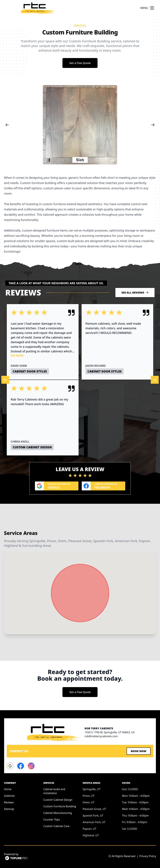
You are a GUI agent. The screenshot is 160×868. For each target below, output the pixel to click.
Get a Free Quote (80, 63)
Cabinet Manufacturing (58, 813)
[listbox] (80, 125)
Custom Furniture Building (60, 806)
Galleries (9, 796)
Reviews (9, 802)
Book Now (139, 751)
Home (8, 789)
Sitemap (9, 809)
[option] (80, 125)
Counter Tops (52, 820)
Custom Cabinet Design (58, 800)
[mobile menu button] (152, 8)
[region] (80, 125)
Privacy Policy (148, 856)
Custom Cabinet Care (56, 826)
